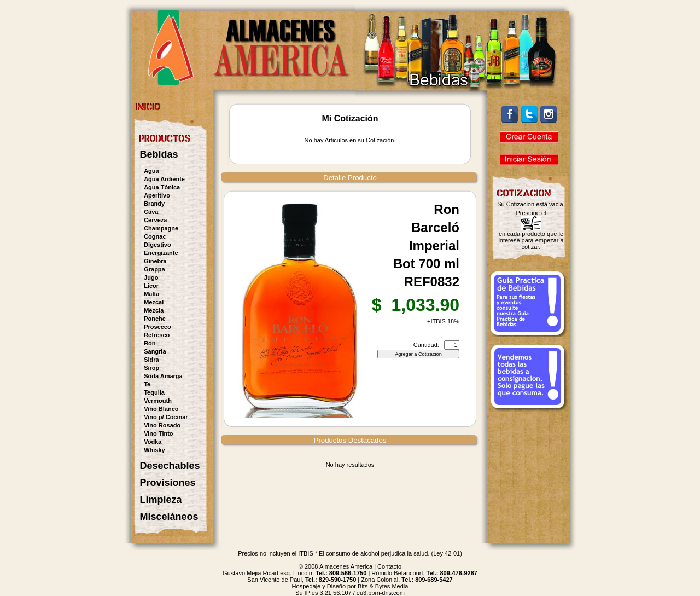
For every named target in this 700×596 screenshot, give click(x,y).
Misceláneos (169, 517)
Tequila (154, 392)
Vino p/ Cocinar (166, 417)
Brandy (154, 204)
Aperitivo (157, 195)
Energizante (161, 253)
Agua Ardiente (164, 179)
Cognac (155, 236)
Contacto (389, 566)
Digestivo (157, 245)
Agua (151, 171)
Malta (151, 294)
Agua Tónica (162, 187)
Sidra (151, 360)
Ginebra (155, 261)
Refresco (157, 335)
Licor (151, 286)
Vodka (153, 442)
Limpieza (161, 500)
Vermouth (158, 401)
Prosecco (157, 327)
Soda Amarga (163, 376)
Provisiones (168, 483)
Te (147, 384)
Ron (150, 343)
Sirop (151, 368)
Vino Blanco (161, 409)
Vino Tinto (158, 433)
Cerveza (155, 220)
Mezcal (154, 302)
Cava (151, 212)
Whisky (154, 450)
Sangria (155, 351)
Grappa (154, 269)
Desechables (170, 466)
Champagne (161, 228)
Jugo (151, 277)
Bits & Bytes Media (383, 586)
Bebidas (159, 154)
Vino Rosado (162, 425)
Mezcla (154, 310)
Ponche (155, 319)
